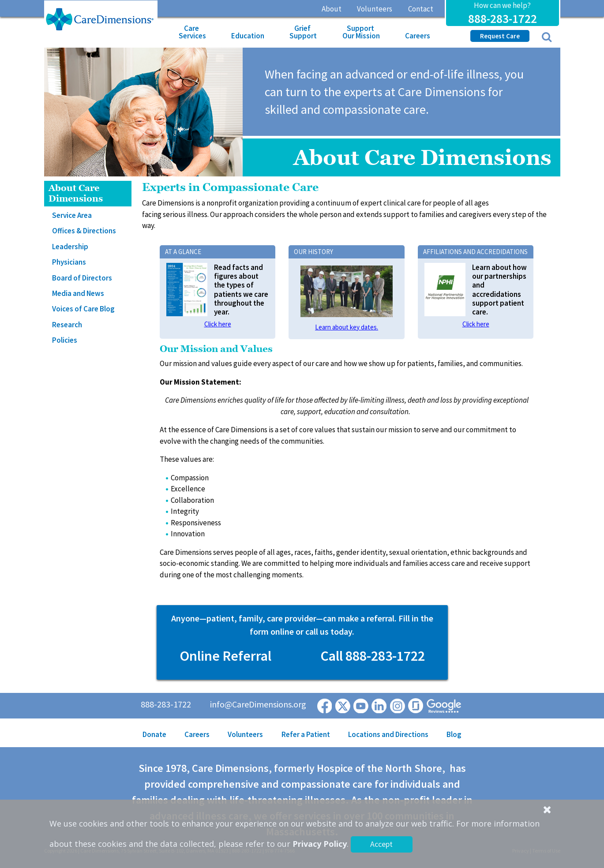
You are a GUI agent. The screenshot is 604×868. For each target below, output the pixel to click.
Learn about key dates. (347, 327)
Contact (421, 9)
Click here (218, 324)
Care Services (192, 32)
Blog (454, 734)
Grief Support (303, 32)
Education (248, 36)
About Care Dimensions (76, 193)
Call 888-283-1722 (373, 656)
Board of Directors (82, 278)
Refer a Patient (306, 734)
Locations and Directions (388, 734)
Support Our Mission (361, 32)
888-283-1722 (503, 19)
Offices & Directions (84, 231)
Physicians (69, 262)
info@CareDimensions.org (258, 704)
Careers (418, 36)
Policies (65, 340)
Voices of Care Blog (83, 309)
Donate (154, 734)
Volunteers (375, 9)
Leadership (70, 247)
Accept (381, 844)
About (332, 9)
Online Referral (225, 656)
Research (67, 325)
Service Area (72, 215)
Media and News (78, 293)
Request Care (500, 36)
